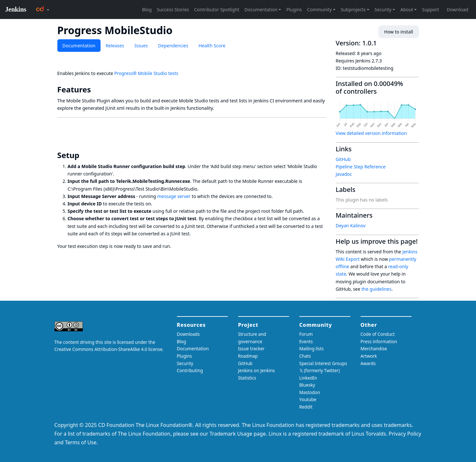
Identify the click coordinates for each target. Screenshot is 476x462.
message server (174, 196)
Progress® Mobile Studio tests (146, 73)
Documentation (79, 46)
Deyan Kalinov (351, 226)
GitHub (343, 159)
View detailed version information (371, 133)
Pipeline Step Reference (361, 167)
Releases (115, 46)
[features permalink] (95, 90)
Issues (141, 46)
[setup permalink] (84, 155)
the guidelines (377, 289)
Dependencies (173, 46)
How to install (398, 32)
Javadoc (344, 174)
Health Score (212, 46)
